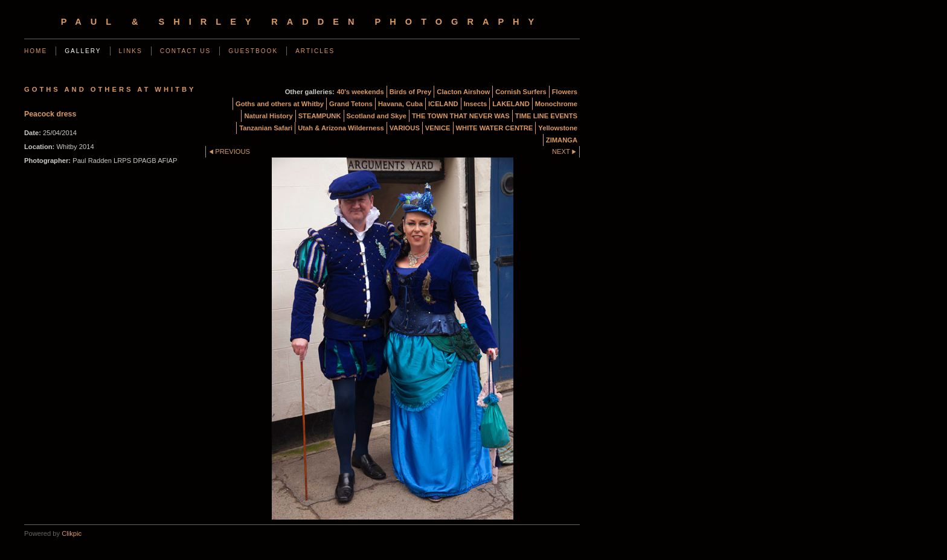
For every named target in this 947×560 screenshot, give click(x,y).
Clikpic (72, 533)
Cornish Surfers (521, 92)
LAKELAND (511, 104)
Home (36, 51)
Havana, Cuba (400, 104)
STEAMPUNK (320, 116)
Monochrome (556, 104)
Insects (476, 104)
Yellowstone (558, 128)
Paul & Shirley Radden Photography (302, 22)
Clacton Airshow (463, 92)
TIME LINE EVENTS (546, 116)
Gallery (83, 51)
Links (131, 51)
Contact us (186, 51)
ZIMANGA (562, 140)
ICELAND (443, 104)
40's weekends (361, 92)
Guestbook (253, 51)
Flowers (565, 92)
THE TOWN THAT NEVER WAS (461, 116)
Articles (315, 51)
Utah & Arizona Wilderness (341, 128)
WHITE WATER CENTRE (495, 128)
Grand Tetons (351, 104)
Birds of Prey (411, 92)
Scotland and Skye (377, 116)
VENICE (438, 128)
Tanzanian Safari (266, 128)
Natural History (268, 116)
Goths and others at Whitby (280, 104)
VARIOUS (405, 128)
